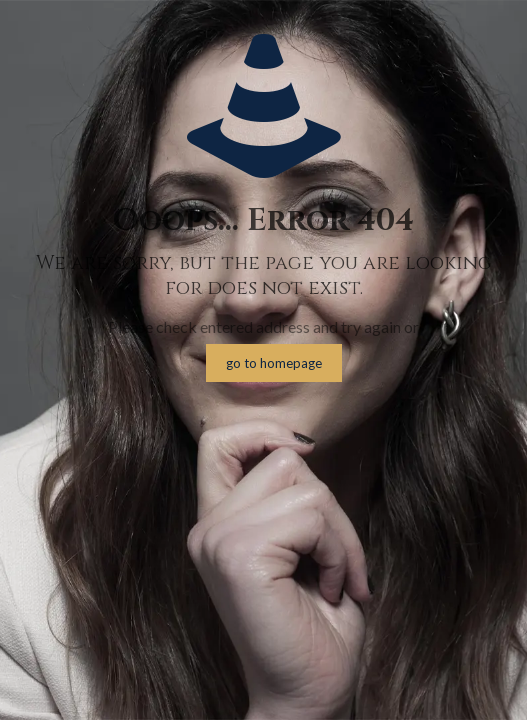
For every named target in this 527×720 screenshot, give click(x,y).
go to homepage (274, 363)
